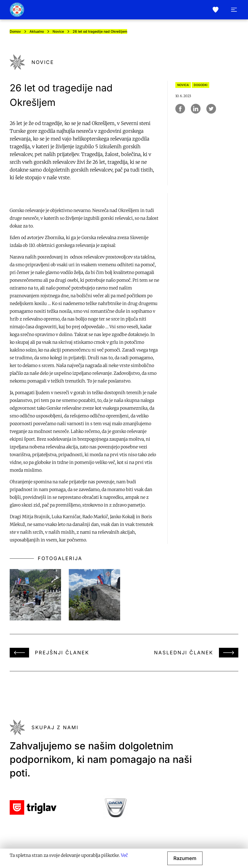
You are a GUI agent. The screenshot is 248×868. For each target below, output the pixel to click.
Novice (58, 31)
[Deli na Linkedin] (196, 109)
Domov (15, 31)
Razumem (185, 858)
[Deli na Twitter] (211, 109)
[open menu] (234, 10)
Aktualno (37, 31)
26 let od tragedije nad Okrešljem (100, 31)
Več (124, 855)
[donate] (216, 10)
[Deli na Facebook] (180, 109)
